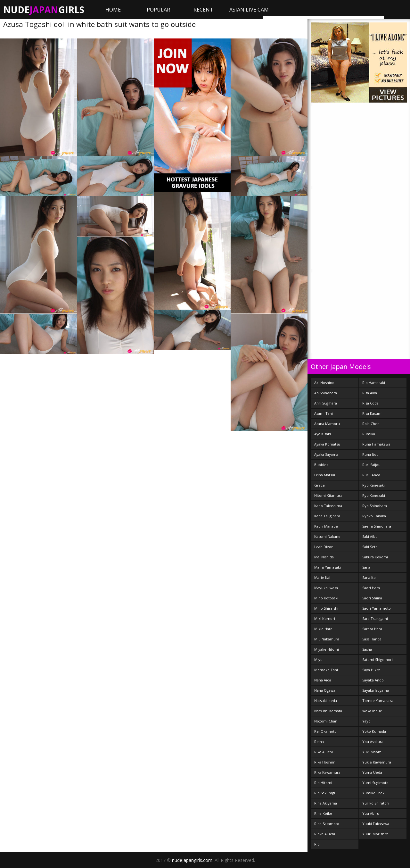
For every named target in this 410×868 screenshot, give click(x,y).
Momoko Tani (326, 670)
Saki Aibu (370, 536)
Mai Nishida (324, 557)
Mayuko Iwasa (326, 588)
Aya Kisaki (323, 434)
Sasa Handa (372, 639)
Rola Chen (371, 424)
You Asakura (373, 742)
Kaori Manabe (326, 526)
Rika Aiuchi (324, 752)
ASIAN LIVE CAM (249, 10)
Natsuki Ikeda (326, 701)
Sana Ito (369, 577)
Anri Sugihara (326, 403)
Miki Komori (325, 618)
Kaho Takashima (328, 506)
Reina (319, 742)
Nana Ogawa (325, 690)
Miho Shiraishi (326, 608)
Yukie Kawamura (377, 762)
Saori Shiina (372, 598)
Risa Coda (370, 403)
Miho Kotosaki (326, 598)
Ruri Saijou (371, 465)
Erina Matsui (325, 475)
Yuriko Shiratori (376, 803)
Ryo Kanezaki (374, 495)
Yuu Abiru (371, 813)
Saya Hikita (371, 670)
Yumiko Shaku (374, 793)
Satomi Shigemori (377, 659)
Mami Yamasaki (328, 567)
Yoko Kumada (374, 731)
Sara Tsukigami (375, 618)
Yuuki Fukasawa (376, 824)
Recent (203, 10)
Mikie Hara (323, 629)
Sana (366, 567)
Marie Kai (322, 577)
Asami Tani (324, 413)
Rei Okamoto (325, 731)
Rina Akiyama (326, 803)
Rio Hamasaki (374, 383)
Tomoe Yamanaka (378, 701)
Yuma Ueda (372, 772)
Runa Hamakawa (376, 444)
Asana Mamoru (327, 424)
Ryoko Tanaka (374, 516)
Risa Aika (370, 393)
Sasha (367, 649)
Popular (158, 10)
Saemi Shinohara (377, 526)
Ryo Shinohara (375, 506)
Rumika (369, 434)
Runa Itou (370, 454)
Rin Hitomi (323, 783)
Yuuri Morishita (375, 834)
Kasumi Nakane (327, 536)
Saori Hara (371, 588)
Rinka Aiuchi (325, 834)
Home (113, 10)
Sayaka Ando (373, 680)
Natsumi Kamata (328, 711)
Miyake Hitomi (327, 649)
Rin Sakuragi (325, 793)
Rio (317, 844)
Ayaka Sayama (326, 454)
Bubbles (321, 465)
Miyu (318, 659)
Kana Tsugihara (327, 516)
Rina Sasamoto (327, 824)
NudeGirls (44, 10)
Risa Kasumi (372, 413)
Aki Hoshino (324, 383)
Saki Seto (370, 547)
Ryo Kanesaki (373, 485)
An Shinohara (326, 393)
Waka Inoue (372, 711)
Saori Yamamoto (377, 608)
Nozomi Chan (326, 721)
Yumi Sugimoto (375, 783)
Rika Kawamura (327, 772)
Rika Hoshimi (325, 762)
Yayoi (367, 721)
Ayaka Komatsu (327, 444)
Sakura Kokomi (375, 557)
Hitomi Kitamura (328, 495)
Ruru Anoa (371, 475)
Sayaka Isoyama (376, 690)
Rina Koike (323, 813)
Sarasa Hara (372, 629)
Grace (320, 485)
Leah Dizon (324, 547)
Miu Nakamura (327, 639)
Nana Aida (323, 680)
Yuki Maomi (372, 752)
